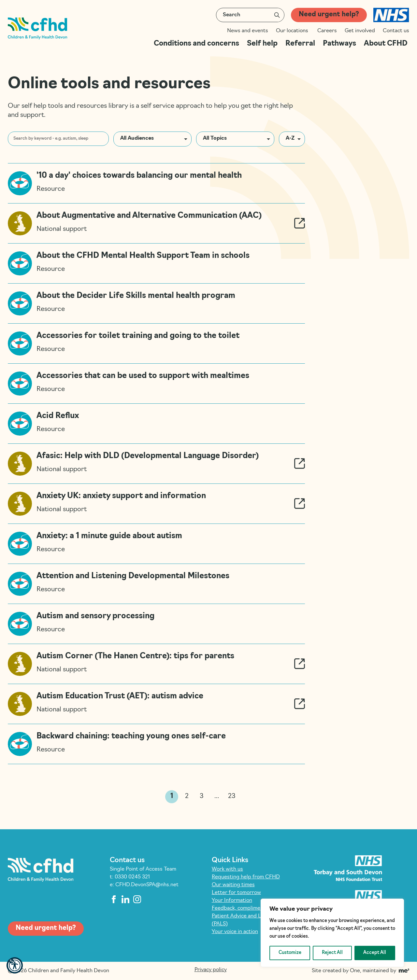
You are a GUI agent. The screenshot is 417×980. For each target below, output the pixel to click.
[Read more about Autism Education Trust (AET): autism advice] (156, 704)
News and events (248, 31)
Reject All (332, 953)
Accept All (375, 953)
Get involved (360, 31)
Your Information (232, 901)
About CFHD (387, 44)
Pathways (339, 44)
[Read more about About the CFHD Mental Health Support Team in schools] (156, 263)
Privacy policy (211, 970)
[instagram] (137, 899)
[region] (332, 933)
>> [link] (245, 797)
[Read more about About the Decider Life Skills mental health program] (156, 303)
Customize (290, 953)
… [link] (217, 796)
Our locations (293, 31)
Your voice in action (235, 932)
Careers (327, 31)
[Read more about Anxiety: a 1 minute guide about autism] (156, 544)
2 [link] (187, 796)
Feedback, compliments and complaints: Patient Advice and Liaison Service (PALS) (259, 916)
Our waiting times (233, 885)
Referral (300, 44)
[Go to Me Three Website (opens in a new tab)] (404, 971)
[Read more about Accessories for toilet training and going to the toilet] (156, 343)
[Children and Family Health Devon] (37, 28)
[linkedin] (125, 899)
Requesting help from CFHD (246, 877)
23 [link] (232, 796)
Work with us (227, 869)
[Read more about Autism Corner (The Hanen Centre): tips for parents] (156, 664)
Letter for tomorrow (236, 893)
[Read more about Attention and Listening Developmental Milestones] (156, 584)
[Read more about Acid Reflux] (156, 423)
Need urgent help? (329, 15)
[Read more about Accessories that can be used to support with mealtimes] (156, 383)
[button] (15, 965)
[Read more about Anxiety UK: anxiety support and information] (156, 504)
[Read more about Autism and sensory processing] (156, 624)
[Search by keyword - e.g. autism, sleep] (58, 139)
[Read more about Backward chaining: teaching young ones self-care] (156, 744)
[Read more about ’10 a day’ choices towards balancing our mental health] (156, 183)
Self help (262, 44)
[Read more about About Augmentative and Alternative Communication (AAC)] (156, 223)
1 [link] (172, 796)
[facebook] (114, 899)
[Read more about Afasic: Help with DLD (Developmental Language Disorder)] (156, 463)
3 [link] (202, 796)
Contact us (396, 31)
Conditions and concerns (196, 44)
